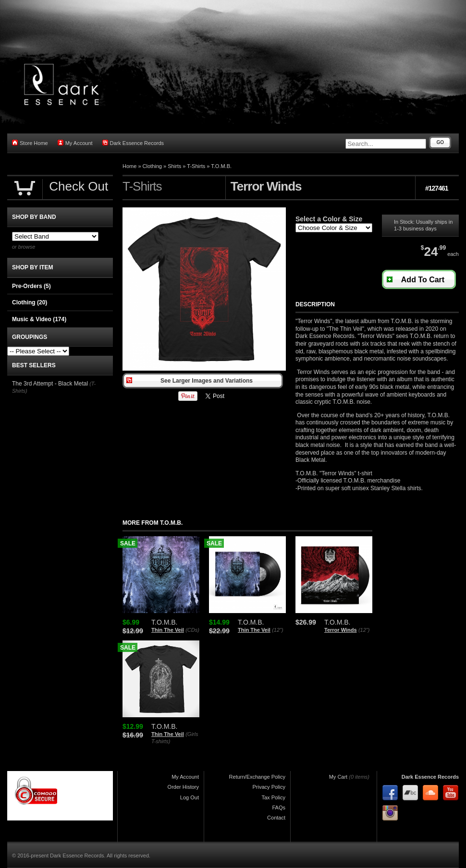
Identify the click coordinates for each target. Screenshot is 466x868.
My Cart (338, 777)
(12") (277, 630)
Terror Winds (341, 630)
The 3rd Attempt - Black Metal (50, 384)
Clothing (152, 166)
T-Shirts (196, 166)
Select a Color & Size (329, 219)
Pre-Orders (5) (31, 286)
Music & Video (39, 319)
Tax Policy (273, 797)
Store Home (30, 143)
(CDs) (192, 630)
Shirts (174, 166)
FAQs (279, 808)
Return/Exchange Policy (257, 777)
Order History (183, 787)
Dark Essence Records (133, 143)
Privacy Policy (269, 787)
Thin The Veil (168, 630)
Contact (276, 818)
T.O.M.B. (221, 166)
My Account (75, 143)
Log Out (190, 797)
